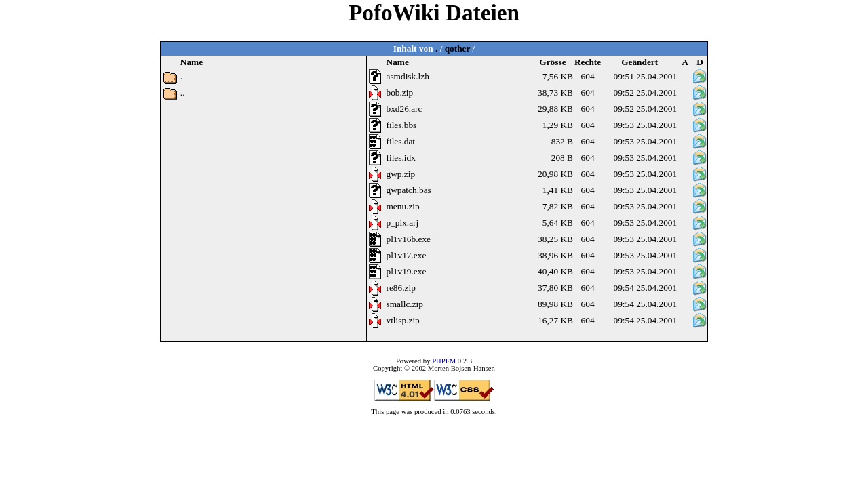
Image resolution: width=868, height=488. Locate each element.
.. (183, 93)
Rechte (588, 62)
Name (398, 62)
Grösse (552, 62)
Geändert (639, 62)
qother (458, 48)
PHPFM (444, 361)
